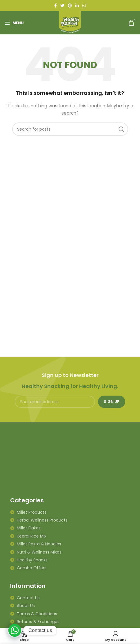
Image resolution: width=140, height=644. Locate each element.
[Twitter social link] (62, 6)
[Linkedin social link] (77, 6)
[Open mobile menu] (14, 23)
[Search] (70, 129)
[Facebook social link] (56, 6)
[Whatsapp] (15, 630)
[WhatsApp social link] (84, 6)
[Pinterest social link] (70, 6)
